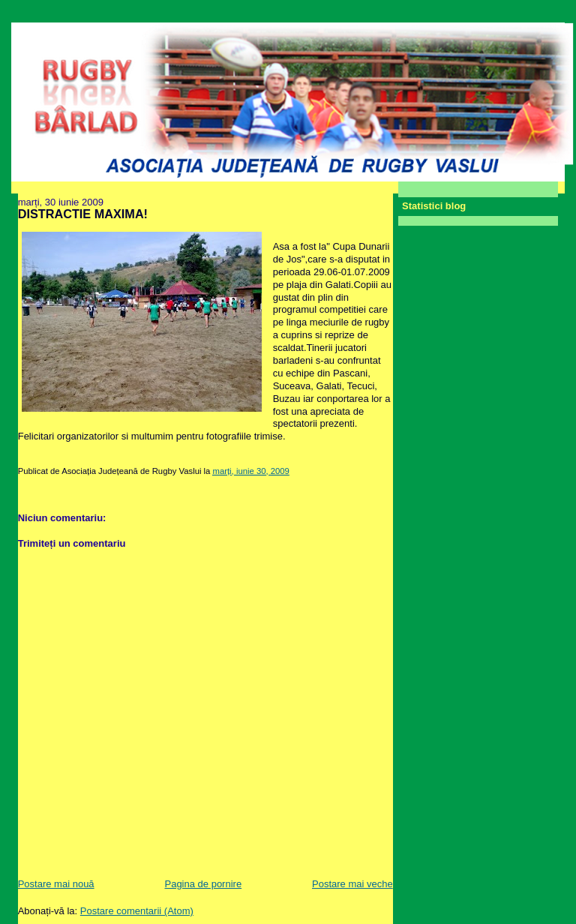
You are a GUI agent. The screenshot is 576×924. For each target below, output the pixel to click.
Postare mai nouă (56, 884)
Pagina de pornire (203, 884)
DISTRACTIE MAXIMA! (83, 214)
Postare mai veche (352, 884)
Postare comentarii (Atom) (137, 911)
